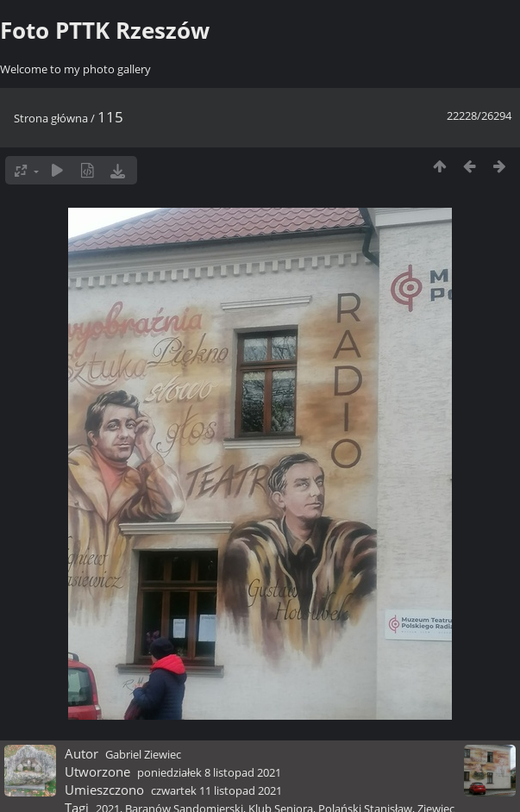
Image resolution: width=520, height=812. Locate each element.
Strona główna (51, 118)
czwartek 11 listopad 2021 (216, 790)
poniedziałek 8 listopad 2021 (209, 772)
